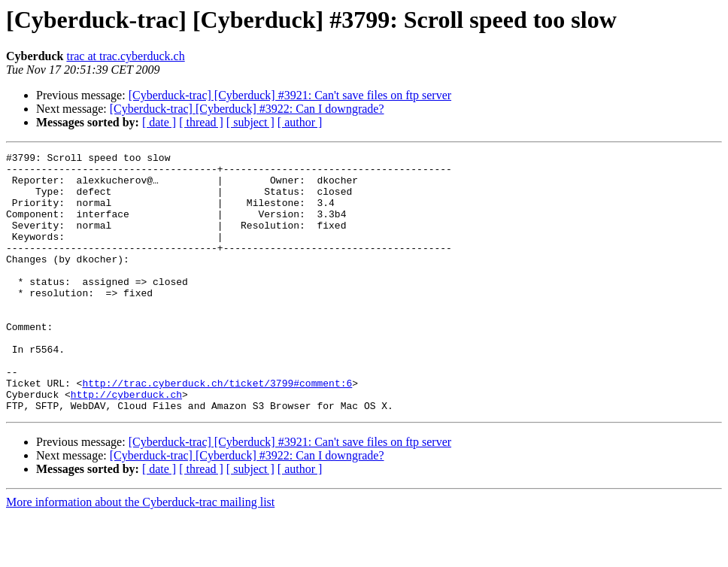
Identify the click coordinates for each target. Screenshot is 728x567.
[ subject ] (250, 122)
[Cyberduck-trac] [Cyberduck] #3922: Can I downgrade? (247, 109)
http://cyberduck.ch (126, 444)
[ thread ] (201, 122)
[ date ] (159, 122)
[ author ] (300, 122)
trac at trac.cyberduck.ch (125, 56)
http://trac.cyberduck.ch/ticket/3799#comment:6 (217, 430)
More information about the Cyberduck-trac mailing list (140, 554)
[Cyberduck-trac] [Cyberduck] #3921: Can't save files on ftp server (290, 95)
